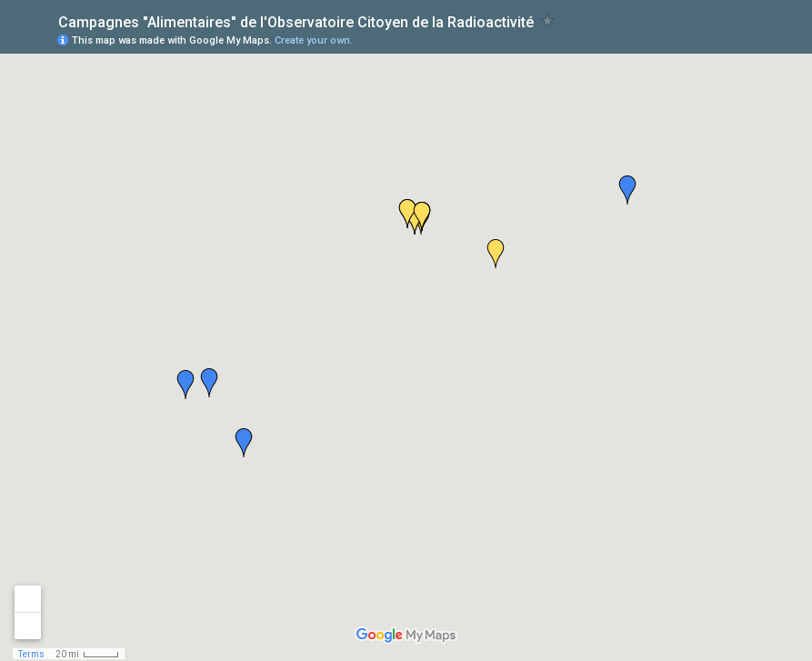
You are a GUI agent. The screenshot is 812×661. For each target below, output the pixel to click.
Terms (31, 654)
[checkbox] (548, 20)
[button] (627, 190)
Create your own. (314, 40)
